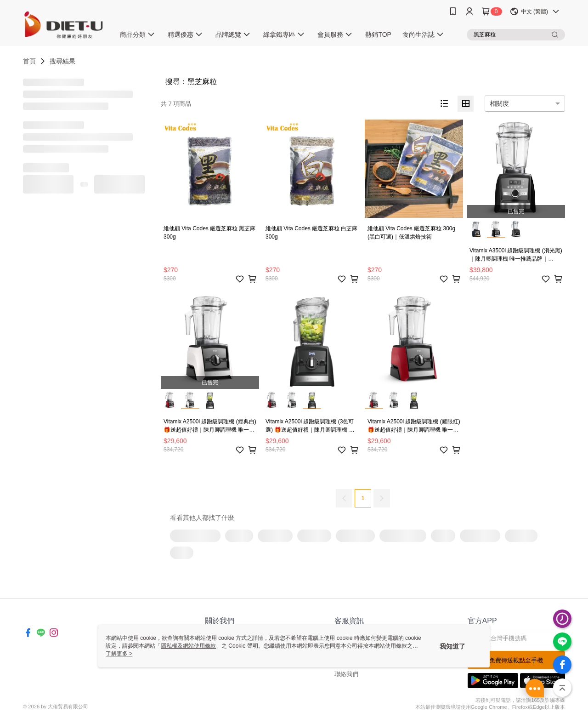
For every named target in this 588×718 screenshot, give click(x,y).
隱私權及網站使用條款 (188, 646)
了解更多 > (119, 654)
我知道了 (452, 646)
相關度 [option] (499, 103)
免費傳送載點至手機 (516, 660)
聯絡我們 (346, 674)
